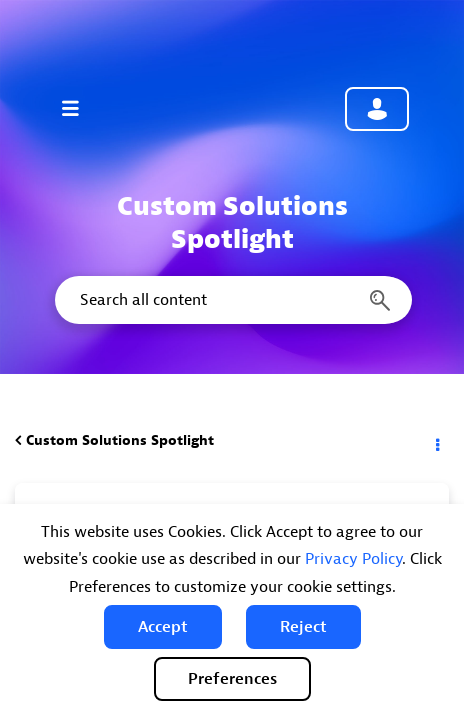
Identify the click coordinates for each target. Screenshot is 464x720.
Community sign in (377, 109)
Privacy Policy (353, 559)
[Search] (232, 300)
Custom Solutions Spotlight (120, 440)
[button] (163, 627)
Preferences (232, 679)
